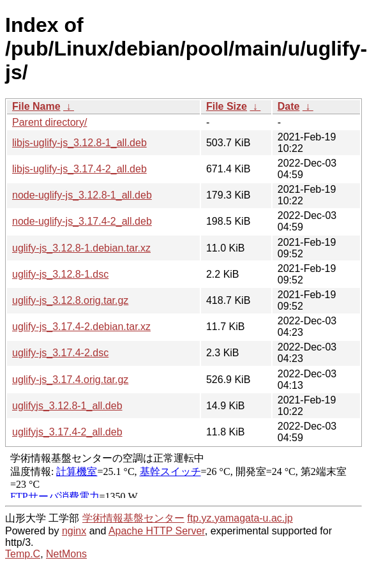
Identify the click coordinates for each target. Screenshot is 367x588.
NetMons (66, 554)
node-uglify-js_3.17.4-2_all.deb (82, 221)
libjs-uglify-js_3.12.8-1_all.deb (79, 143)
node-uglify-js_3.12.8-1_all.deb (82, 195)
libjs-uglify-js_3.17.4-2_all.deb (79, 169)
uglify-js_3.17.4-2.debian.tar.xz (81, 327)
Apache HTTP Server (157, 531)
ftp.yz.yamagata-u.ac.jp (240, 518)
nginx (74, 531)
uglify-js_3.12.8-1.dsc (60, 274)
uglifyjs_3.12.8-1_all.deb (67, 406)
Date (289, 106)
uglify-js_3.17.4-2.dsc (60, 353)
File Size (227, 106)
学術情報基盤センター (133, 518)
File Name (36, 106)
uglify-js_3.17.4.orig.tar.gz (70, 380)
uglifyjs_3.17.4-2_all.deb (67, 432)
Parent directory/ (49, 122)
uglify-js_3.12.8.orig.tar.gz (70, 300)
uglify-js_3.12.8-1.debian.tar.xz (81, 248)
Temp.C (23, 554)
